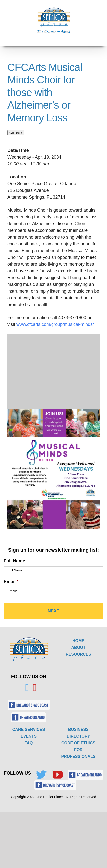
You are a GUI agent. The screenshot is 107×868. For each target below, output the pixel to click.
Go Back (16, 133)
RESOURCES (78, 654)
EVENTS (29, 736)
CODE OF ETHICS (78, 743)
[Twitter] (27, 688)
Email (11, 582)
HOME (78, 641)
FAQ (29, 743)
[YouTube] (35, 688)
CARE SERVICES (29, 729)
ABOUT (79, 648)
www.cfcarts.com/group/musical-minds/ (56, 324)
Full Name (14, 561)
